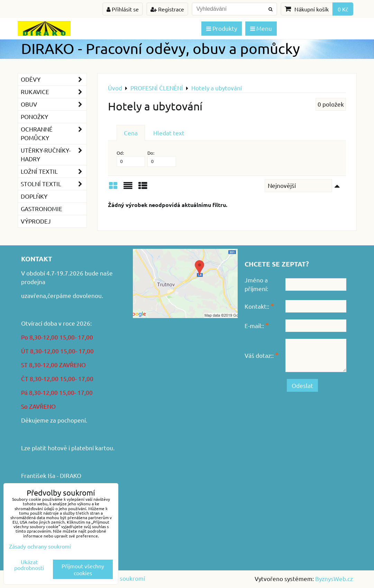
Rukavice (54, 92)
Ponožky (34, 116)
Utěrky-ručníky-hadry (54, 155)
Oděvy (54, 79)
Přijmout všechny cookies (83, 569)
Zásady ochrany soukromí (40, 546)
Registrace (167, 9)
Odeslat (302, 385)
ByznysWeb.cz (334, 578)
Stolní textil (54, 184)
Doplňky (34, 196)
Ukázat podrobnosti (29, 565)
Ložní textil (54, 171)
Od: (131, 158)
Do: (162, 158)
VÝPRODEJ (36, 221)
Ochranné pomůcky (54, 134)
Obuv (54, 104)
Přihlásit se (123, 9)
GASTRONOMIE (42, 209)
